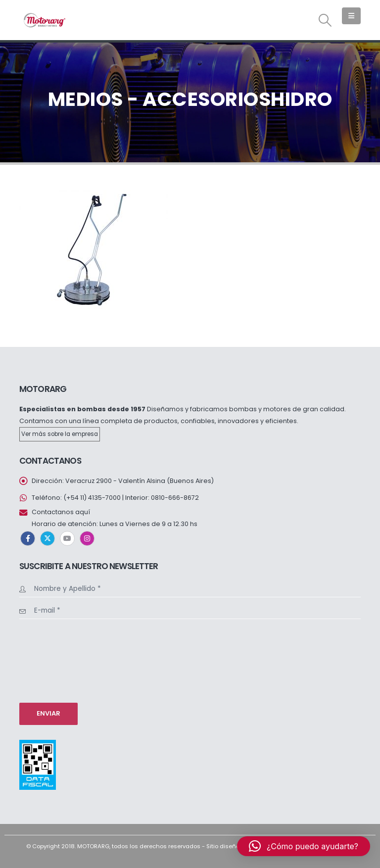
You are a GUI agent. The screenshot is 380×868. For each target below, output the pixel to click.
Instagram (87, 538)
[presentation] (60, 660)
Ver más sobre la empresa (60, 434)
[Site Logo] (44, 20)
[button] (325, 20)
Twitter (47, 538)
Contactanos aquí (61, 512)
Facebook (28, 538)
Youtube (67, 538)
